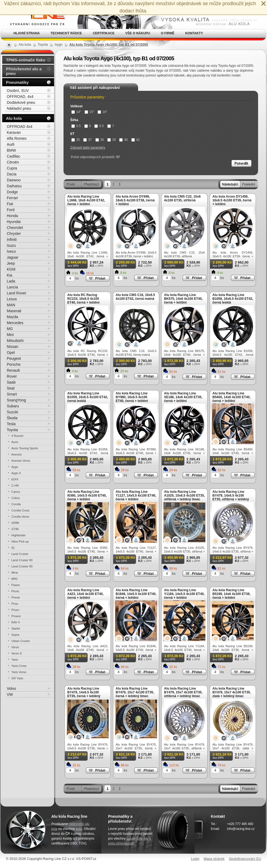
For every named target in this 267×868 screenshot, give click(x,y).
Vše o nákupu (138, 33)
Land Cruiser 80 (22, 560)
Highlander (19, 535)
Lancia (12, 287)
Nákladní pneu (19, 108)
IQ (13, 548)
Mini (10, 335)
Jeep (11, 263)
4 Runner (17, 436)
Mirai (15, 573)
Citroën (13, 162)
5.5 (76, 126)
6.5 (99, 126)
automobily (134, 839)
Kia (9, 275)
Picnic (15, 591)
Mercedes (15, 323)
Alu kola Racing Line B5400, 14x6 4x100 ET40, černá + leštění (231, 397)
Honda (12, 216)
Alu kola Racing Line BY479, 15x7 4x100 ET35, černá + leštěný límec (135, 692)
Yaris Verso (19, 672)
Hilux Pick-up (20, 541)
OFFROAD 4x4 (20, 127)
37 (87, 140)
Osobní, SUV (18, 91)
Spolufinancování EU (245, 859)
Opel (11, 352)
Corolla (16, 504)
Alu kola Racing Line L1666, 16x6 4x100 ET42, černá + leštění (86, 200)
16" (102, 112)
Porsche (14, 364)
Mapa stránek (214, 859)
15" (89, 112)
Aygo (15, 467)
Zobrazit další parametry (88, 148)
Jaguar (13, 257)
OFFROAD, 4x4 (20, 97)
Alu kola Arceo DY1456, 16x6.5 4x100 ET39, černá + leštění (232, 200)
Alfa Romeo (17, 138)
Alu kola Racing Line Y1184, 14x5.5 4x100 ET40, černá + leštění (184, 594)
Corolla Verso (20, 517)
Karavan (14, 132)
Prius (15, 604)
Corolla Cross (20, 510)
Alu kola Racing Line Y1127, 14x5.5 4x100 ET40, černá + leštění (136, 495)
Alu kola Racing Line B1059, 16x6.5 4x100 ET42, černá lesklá (88, 397)
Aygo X (16, 473)
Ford (11, 210)
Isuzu (11, 245)
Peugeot (14, 358)
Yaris (15, 660)
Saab (11, 382)
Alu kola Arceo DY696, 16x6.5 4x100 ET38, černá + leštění (135, 200)
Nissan (13, 347)
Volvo (11, 689)
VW (10, 694)
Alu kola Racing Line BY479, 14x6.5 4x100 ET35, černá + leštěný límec (84, 694)
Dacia (12, 174)
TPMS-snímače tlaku (26, 60)
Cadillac (14, 156)
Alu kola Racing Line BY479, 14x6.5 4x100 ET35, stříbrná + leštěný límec (231, 497)
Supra (15, 635)
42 (136, 140)
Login (195, 859)
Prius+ (16, 610)
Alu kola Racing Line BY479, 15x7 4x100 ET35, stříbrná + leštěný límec (183, 692)
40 (123, 140)
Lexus (12, 299)
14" (76, 112)
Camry (16, 492)
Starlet (16, 628)
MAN (11, 305)
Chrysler (14, 234)
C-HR (15, 485)
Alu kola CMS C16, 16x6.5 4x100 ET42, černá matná (135, 297)
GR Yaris (17, 678)
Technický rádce (66, 33)
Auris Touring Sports (25, 448)
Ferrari (12, 198)
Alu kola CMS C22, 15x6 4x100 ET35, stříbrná (182, 198)
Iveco (11, 251)
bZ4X (15, 479)
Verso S (17, 653)
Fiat (10, 204)
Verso (15, 647)
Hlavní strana (27, 33)
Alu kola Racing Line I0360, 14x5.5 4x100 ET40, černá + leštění (87, 495)
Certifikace (104, 33)
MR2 (14, 579)
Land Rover (16, 293)
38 (100, 140)
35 (76, 140)
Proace (16, 616)
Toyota (12, 430)
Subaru (13, 406)
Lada (11, 281)
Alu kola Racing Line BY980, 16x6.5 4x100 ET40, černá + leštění (132, 397)
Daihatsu (14, 186)
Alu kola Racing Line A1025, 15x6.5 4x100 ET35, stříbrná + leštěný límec (184, 495)
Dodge (12, 192)
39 (111, 140)
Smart (12, 394)
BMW (11, 150)
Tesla (11, 424)
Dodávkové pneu (21, 102)
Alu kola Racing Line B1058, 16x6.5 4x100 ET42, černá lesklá (233, 299)
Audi (11, 144)
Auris (15, 442)
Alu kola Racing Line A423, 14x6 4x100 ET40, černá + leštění (85, 594)
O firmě (168, 33)
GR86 (15, 523)
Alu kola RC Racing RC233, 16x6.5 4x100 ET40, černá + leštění (83, 299)
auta (79, 829)
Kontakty (194, 33)
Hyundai (14, 222)
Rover (12, 376)
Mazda (12, 317)
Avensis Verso (21, 461)
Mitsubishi (15, 341)
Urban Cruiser (21, 641)
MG (10, 329)
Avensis (16, 454)
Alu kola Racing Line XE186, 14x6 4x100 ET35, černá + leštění (183, 397)
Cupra (12, 168)
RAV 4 (16, 622)
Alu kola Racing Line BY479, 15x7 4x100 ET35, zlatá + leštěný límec (232, 692)
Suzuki (12, 412)
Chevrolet (15, 228)
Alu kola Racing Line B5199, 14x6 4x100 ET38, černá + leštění (231, 594)
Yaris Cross (19, 666)
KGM (11, 269)
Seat (11, 388)
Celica (16, 498)
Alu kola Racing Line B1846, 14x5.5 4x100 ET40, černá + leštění (136, 594)
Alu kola (14, 118)
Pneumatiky (17, 82)
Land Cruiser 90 (22, 566)
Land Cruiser (20, 554)
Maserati (14, 311)
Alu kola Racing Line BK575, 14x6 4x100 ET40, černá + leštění (183, 299)
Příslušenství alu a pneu (24, 71)
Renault (13, 370)
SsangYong (16, 400)
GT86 (15, 529)
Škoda (12, 418)
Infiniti (12, 240)
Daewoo (14, 180)
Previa (16, 597)
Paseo (16, 585)
